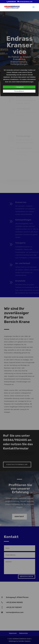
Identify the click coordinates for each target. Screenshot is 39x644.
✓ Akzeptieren (19, 87)
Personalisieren (19, 91)
